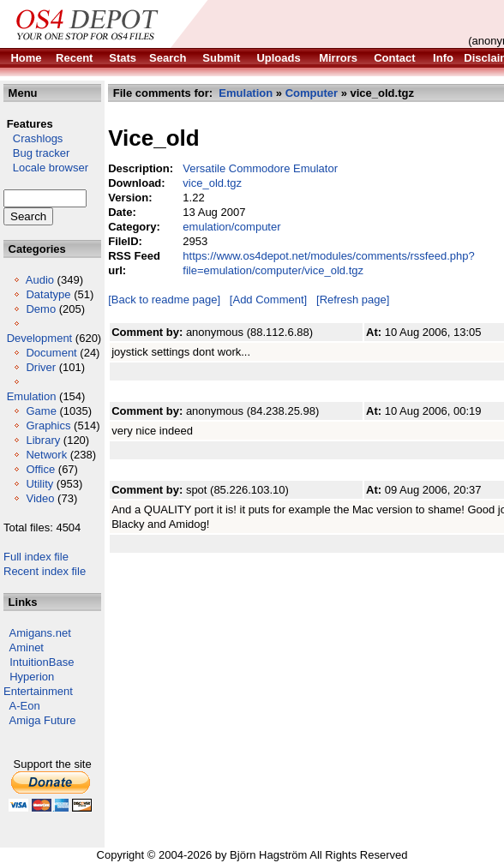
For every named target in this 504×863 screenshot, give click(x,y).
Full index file (36, 557)
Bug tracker (36, 153)
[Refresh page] (353, 300)
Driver (41, 367)
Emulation (32, 396)
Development (40, 338)
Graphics (48, 426)
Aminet (27, 647)
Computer (312, 93)
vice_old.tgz (212, 183)
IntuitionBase (42, 662)
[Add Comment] (268, 300)
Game (41, 411)
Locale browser (46, 168)
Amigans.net (40, 633)
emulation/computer (231, 227)
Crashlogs (33, 138)
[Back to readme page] (164, 300)
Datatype (48, 294)
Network (46, 455)
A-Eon (25, 706)
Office (40, 469)
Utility (39, 484)
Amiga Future (43, 720)
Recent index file (45, 571)
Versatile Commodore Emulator (260, 168)
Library (43, 440)
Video (40, 498)
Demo (41, 309)
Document (51, 353)
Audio (40, 280)
